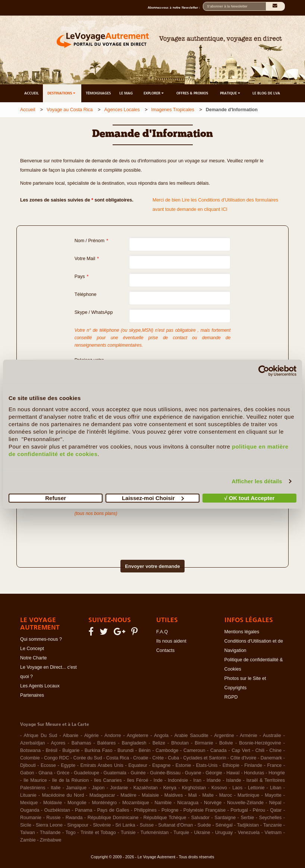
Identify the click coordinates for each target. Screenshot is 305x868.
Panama (84, 810)
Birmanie (204, 743)
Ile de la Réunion (70, 780)
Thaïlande (50, 833)
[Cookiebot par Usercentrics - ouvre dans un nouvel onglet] (264, 371)
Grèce (63, 773)
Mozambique (136, 803)
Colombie (30, 758)
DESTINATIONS (62, 93)
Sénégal (224, 825)
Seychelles (270, 818)
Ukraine (202, 833)
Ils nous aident (171, 641)
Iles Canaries (108, 780)
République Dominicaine (113, 818)
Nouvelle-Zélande (245, 803)
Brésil (51, 750)
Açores (58, 743)
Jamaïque (76, 788)
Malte (208, 795)
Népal (275, 803)
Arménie (249, 736)
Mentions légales (242, 632)
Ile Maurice (35, 780)
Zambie (28, 840)
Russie (53, 818)
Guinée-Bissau (165, 773)
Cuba (173, 758)
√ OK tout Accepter (249, 498)
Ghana (45, 773)
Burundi (125, 750)
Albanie (71, 736)
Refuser (56, 498)
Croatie (141, 758)
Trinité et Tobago (98, 833)
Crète (158, 758)
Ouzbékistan (57, 810)
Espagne (161, 765)
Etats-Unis (207, 765)
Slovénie (102, 825)
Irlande (214, 780)
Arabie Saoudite (191, 736)
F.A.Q (162, 632)
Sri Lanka (125, 825)
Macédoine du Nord (63, 795)
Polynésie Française (205, 810)
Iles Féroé (138, 780)
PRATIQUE (231, 93)
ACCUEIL (32, 93)
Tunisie (128, 833)
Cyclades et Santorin (205, 758)
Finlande (253, 765)
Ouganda (30, 810)
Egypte (68, 765)
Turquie (181, 833)
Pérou (259, 810)
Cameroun (194, 750)
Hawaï (233, 773)
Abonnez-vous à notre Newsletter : (175, 7)
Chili (260, 750)
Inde (158, 780)
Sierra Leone (49, 825)
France (274, 765)
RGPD (231, 697)
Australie (272, 736)
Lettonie (256, 788)
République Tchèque (165, 818)
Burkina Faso (99, 750)
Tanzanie (273, 825)
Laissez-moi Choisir (153, 498)
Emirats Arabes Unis (102, 765)
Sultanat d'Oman (175, 825)
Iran (197, 780)
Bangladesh (134, 743)
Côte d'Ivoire (243, 758)
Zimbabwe (51, 840)
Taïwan (28, 833)
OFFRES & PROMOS (192, 93)
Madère (128, 795)
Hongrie (277, 773)
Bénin (145, 750)
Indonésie (178, 780)
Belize (159, 743)
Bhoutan (180, 743)
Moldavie (53, 803)
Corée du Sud (88, 758)
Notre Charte (34, 658)
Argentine (224, 736)
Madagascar (102, 795)
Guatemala (115, 773)
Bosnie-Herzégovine (260, 743)
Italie (56, 788)
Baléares (106, 743)
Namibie (163, 803)
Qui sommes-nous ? (41, 639)
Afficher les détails (257, 481)
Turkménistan (155, 833)
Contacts (165, 650)
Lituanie (28, 795)
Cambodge (167, 750)
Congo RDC (56, 758)
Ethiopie (231, 765)
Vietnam (273, 833)
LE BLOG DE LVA (266, 93)
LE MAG (126, 93)
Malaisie (150, 795)
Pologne (170, 810)
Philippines (145, 810)
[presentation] (139, 532)
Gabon (27, 773)
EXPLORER (154, 93)
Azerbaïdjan (33, 743)
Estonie (183, 765)
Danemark (271, 758)
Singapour (78, 825)
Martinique (248, 795)
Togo (71, 833)
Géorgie (214, 773)
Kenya (170, 788)
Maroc (226, 795)
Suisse (147, 825)
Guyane (193, 773)
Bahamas (81, 743)
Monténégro (105, 803)
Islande (233, 780)
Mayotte (273, 795)
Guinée (138, 773)
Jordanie (119, 788)
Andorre (113, 736)
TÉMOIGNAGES (98, 93)
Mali (193, 795)
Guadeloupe (87, 773)
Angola (161, 736)
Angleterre (138, 736)
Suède (204, 825)
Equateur (138, 765)
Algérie (92, 736)
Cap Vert (241, 750)
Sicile (26, 825)
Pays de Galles (113, 810)
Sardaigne (225, 818)
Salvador (200, 818)
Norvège (213, 803)
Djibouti (28, 765)
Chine (276, 750)
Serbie (247, 818)
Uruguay (224, 833)
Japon (98, 788)
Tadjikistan (248, 825)
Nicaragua (188, 803)
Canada (218, 750)
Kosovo (219, 788)
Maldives (174, 795)
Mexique (29, 803)
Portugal (239, 810)
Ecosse (48, 765)
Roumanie (31, 818)
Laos (237, 788)
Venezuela (249, 833)
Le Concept (32, 649)
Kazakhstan (146, 788)
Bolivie (226, 743)
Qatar (276, 810)
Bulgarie (71, 750)
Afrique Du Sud (40, 736)
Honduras (254, 773)
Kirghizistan (194, 788)
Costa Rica (118, 758)
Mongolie (77, 803)
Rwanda (74, 818)
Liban (276, 788)
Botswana (30, 750)
